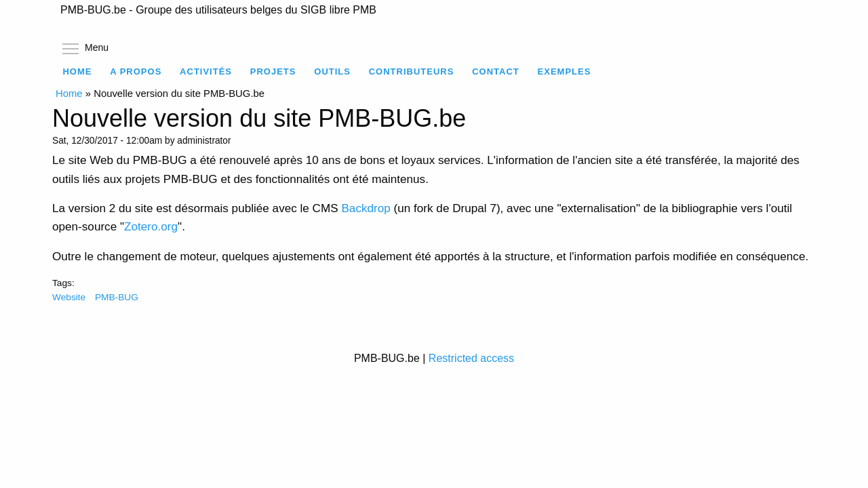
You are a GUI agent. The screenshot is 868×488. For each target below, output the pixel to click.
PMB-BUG (117, 297)
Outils (332, 72)
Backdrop (366, 208)
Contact (496, 72)
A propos (136, 72)
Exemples (565, 72)
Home (77, 72)
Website (69, 297)
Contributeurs (412, 72)
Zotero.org (151, 226)
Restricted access (471, 358)
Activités (206, 72)
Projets (273, 72)
